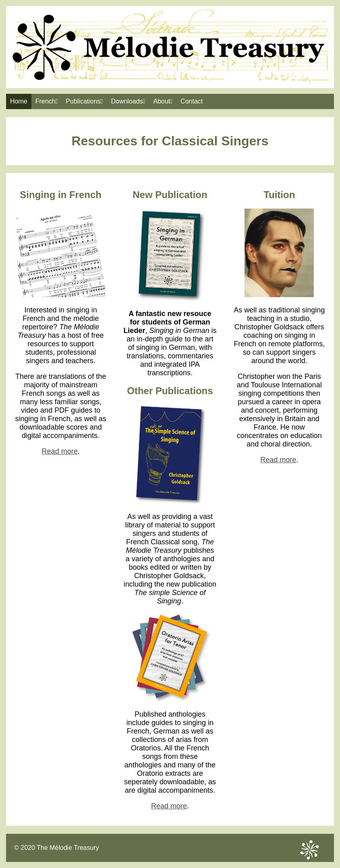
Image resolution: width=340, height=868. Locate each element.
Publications (84, 101)
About (163, 101)
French (47, 101)
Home (19, 101)
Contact (192, 101)
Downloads (128, 101)
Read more (60, 451)
